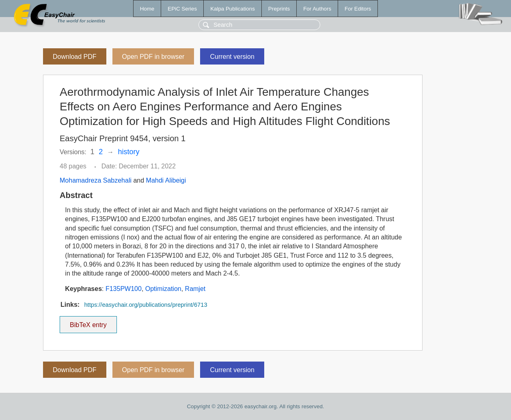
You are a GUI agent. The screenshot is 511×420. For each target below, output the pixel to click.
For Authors (317, 9)
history (129, 152)
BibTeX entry (88, 322)
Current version (232, 57)
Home (147, 9)
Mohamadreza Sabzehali (96, 180)
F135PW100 (124, 289)
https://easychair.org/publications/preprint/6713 (146, 305)
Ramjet (195, 289)
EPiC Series (182, 9)
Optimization (163, 289)
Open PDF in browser (153, 57)
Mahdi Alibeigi (166, 180)
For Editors (358, 9)
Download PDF (75, 57)
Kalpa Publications (233, 9)
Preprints (279, 9)
